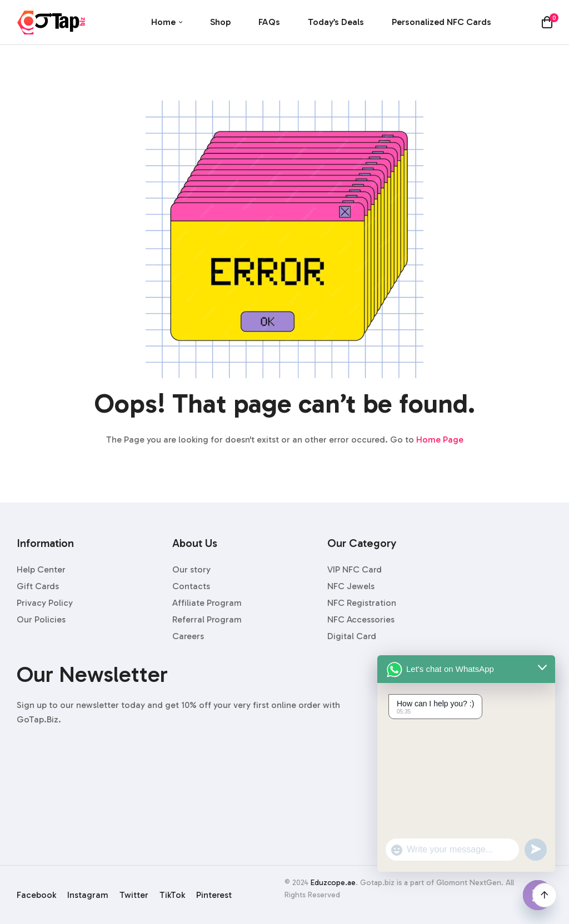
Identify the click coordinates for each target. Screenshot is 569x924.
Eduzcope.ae (333, 883)
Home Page (440, 440)
